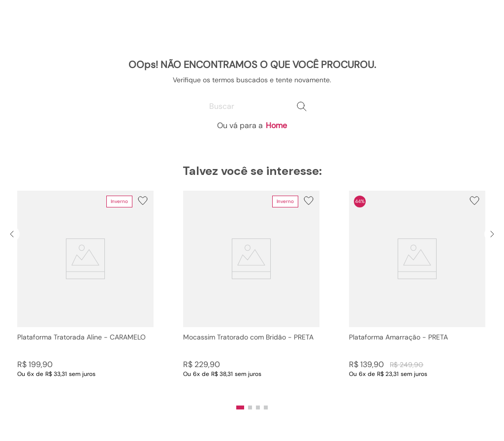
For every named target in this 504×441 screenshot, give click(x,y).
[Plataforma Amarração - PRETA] (417, 294)
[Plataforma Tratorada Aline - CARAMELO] (85, 294)
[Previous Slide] (12, 234)
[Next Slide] (492, 234)
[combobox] (252, 106)
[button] (240, 407)
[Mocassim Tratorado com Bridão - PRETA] (251, 294)
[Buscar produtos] (302, 106)
